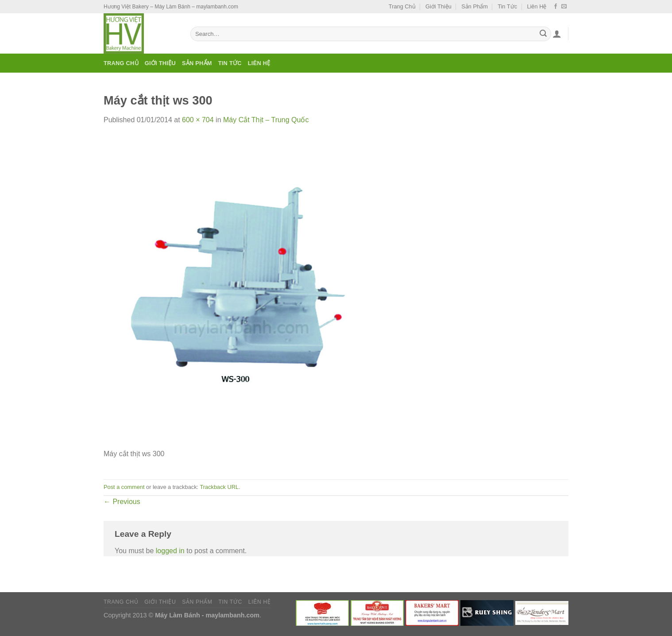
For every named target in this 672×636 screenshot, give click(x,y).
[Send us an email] (564, 7)
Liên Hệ (537, 6)
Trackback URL (219, 487)
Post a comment (124, 487)
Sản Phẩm (475, 6)
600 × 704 (198, 120)
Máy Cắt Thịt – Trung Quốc (266, 120)
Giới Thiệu (438, 6)
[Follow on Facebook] (556, 7)
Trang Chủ (402, 6)
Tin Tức (507, 6)
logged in (170, 551)
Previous (122, 502)
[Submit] (543, 34)
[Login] (557, 34)
